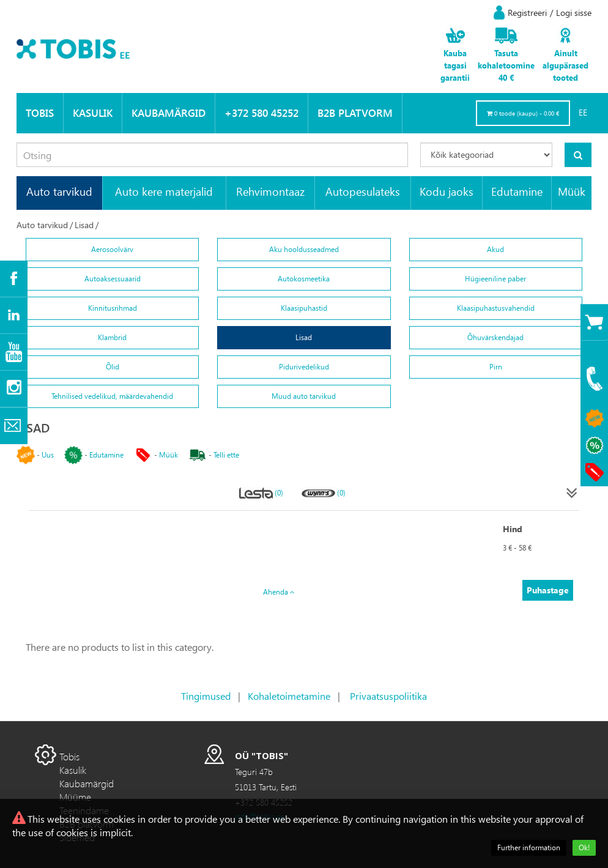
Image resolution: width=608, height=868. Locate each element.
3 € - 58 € (517, 548)
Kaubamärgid (169, 113)
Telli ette (226, 455)
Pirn (496, 367)
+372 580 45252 (261, 113)
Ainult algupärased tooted (565, 65)
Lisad (84, 225)
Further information (529, 848)
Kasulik (93, 113)
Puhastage (548, 590)
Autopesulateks (363, 191)
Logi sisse (574, 13)
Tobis (40, 113)
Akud (495, 249)
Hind (513, 529)
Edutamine (517, 191)
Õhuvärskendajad (495, 337)
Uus (48, 455)
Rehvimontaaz (270, 191)
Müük (572, 191)
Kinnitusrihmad (113, 308)
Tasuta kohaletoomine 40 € (506, 65)
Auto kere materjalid (164, 191)
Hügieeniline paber (495, 279)
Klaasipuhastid (304, 308)
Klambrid (112, 337)
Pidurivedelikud (304, 367)
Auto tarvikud (59, 191)
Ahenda (279, 592)
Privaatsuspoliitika (388, 696)
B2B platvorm (355, 113)
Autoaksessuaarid (113, 279)
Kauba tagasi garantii (455, 65)
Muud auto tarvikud (304, 396)
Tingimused (206, 696)
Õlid (113, 367)
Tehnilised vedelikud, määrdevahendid (112, 396)
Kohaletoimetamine (289, 696)
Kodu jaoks (447, 191)
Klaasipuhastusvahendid (496, 308)
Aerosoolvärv (112, 249)
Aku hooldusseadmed (304, 249)
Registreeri (527, 13)
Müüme (75, 797)
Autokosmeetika (304, 279)
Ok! (584, 848)
